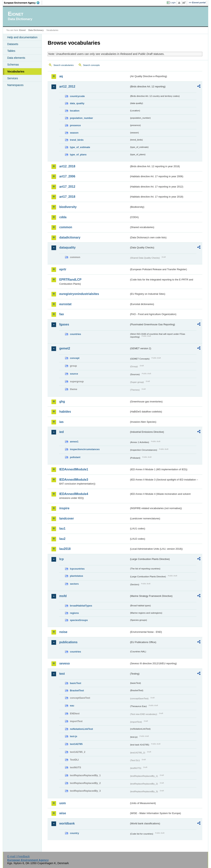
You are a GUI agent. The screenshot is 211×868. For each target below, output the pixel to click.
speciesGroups (79, 620)
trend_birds (77, 140)
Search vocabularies (63, 65)
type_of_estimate (80, 147)
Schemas (13, 65)
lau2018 (65, 549)
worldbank (67, 823)
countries (75, 334)
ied (61, 432)
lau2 (62, 539)
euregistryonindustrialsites (79, 294)
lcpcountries (77, 569)
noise (63, 632)
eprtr (63, 269)
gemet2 (65, 348)
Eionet (23, 30)
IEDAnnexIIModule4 (74, 494)
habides (65, 412)
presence (75, 125)
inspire (64, 508)
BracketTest (77, 690)
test (62, 674)
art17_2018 (67, 197)
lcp (61, 559)
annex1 (74, 442)
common (66, 227)
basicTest (75, 683)
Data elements (16, 58)
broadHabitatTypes (81, 606)
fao (62, 314)
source (74, 374)
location (75, 111)
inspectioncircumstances (85, 449)
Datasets (13, 44)
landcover (67, 518)
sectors (74, 584)
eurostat (65, 304)
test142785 (76, 744)
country (74, 833)
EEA (23, 3)
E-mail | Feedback (19, 856)
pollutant (75, 457)
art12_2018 (67, 166)
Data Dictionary (36, 30)
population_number (81, 118)
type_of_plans (78, 155)
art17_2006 (67, 176)
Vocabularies (16, 72)
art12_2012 (67, 86)
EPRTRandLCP (70, 280)
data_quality (77, 103)
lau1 (62, 529)
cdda (63, 217)
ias (61, 422)
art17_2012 (67, 187)
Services (12, 78)
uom (62, 803)
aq (61, 76)
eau (72, 706)
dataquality (67, 247)
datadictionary (70, 237)
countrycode (77, 96)
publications (68, 642)
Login (173, 3)
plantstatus (76, 576)
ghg (62, 402)
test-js (73, 736)
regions (74, 613)
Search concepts (91, 65)
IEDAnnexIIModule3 (74, 480)
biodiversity (68, 207)
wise (63, 813)
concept (75, 358)
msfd (63, 596)
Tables (11, 51)
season (74, 133)
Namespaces (15, 85)
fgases (64, 324)
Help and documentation (22, 37)
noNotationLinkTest (81, 729)
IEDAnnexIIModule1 (74, 469)
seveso (64, 663)
